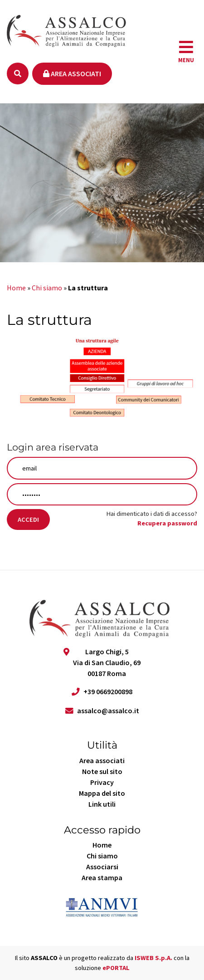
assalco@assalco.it (108, 710)
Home (16, 288)
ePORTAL (116, 968)
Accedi (28, 519)
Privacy (102, 782)
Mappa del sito (102, 793)
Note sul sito (102, 771)
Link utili (102, 804)
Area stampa (102, 877)
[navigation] (186, 52)
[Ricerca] (18, 73)
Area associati (72, 73)
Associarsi (102, 867)
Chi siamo (47, 288)
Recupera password (167, 523)
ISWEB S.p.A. (153, 958)
